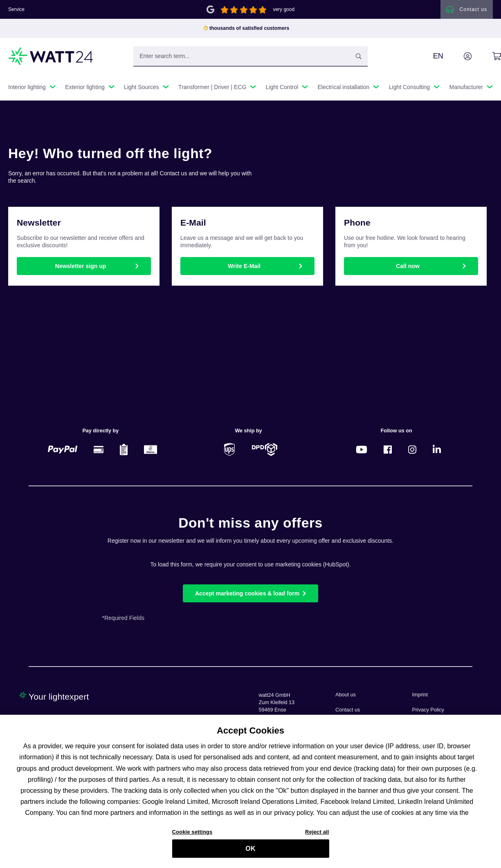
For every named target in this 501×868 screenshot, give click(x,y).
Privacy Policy (428, 710)
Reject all (317, 836)
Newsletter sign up (81, 267)
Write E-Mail (244, 267)
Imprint (420, 695)
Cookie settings (192, 836)
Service (16, 10)
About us (346, 695)
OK (250, 852)
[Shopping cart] (487, 57)
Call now (408, 267)
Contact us (348, 710)
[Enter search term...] (250, 57)
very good (284, 10)
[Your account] (458, 57)
